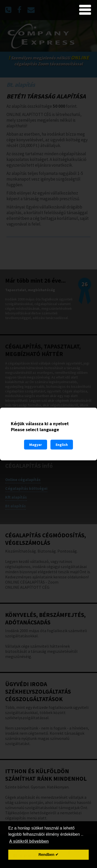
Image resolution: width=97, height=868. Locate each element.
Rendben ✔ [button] (49, 855)
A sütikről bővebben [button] (29, 841)
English (62, 445)
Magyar (36, 445)
